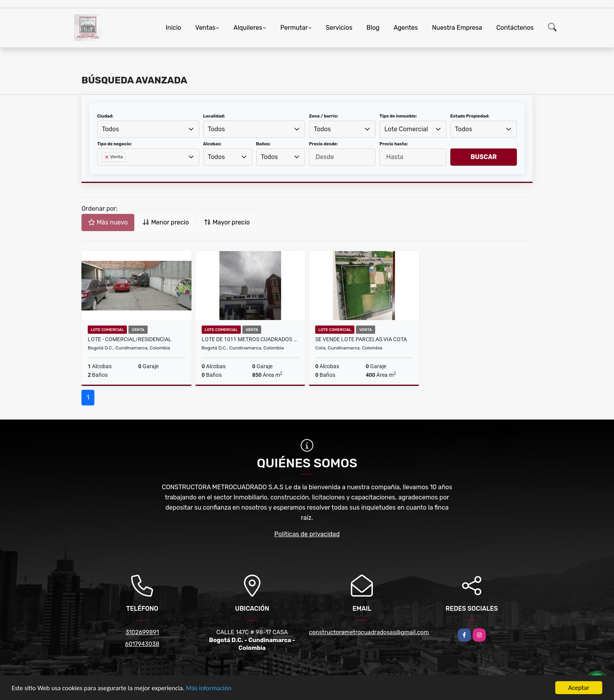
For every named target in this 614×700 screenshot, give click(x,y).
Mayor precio (227, 222)
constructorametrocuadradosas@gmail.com (369, 632)
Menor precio (166, 222)
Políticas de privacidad (307, 534)
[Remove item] (107, 157)
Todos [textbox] (110, 129)
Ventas (205, 28)
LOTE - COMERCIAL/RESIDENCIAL (130, 339)
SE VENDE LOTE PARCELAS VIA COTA (361, 339)
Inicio (173, 28)
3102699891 (142, 632)
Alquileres (248, 28)
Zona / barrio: (323, 116)
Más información (209, 688)
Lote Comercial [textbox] (406, 129)
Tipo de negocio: (115, 144)
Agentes (406, 28)
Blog (373, 28)
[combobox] (148, 129)
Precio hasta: (394, 144)
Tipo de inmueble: (398, 116)
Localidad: (214, 116)
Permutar (294, 28)
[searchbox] (104, 170)
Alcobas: (212, 144)
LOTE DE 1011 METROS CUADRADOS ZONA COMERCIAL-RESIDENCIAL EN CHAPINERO (250, 339)
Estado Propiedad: (470, 116)
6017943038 (142, 644)
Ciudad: (105, 116)
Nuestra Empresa (457, 28)
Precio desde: (323, 144)
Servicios (339, 28)
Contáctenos (515, 28)
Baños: (263, 144)
